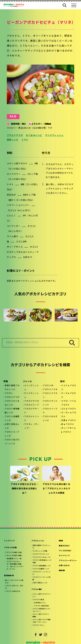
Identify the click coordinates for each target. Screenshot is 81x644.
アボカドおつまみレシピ (12, 403)
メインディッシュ (31, 388)
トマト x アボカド (69, 388)
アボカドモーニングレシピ (42, 573)
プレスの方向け (65, 551)
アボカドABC (37, 590)
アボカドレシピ (38, 541)
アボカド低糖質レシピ (12, 419)
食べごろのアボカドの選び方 (14, 582)
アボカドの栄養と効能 (13, 553)
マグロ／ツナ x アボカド (68, 403)
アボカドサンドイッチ (50, 403)
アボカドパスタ (50, 390)
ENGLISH (62, 571)
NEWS (61, 541)
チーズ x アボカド (69, 395)
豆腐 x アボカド (69, 421)
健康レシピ (13, 140)
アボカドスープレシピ (12, 434)
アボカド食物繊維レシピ (12, 411)
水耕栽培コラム (40, 603)
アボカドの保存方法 (13, 591)
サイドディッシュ (54, 136)
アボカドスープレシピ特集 (42, 579)
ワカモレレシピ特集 (40, 551)
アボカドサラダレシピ (41, 554)
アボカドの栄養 (10, 548)
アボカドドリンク (32, 419)
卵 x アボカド (68, 424)
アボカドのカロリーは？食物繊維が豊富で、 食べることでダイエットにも (15, 565)
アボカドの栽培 (38, 600)
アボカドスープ (31, 405)
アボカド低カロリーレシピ (12, 442)
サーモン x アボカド (69, 415)
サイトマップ (64, 556)
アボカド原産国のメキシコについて (42, 610)
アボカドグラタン (50, 395)
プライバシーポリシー (68, 561)
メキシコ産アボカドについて (42, 595)
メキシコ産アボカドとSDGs (41, 616)
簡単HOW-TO (9, 576)
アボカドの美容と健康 (13, 556)
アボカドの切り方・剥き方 (14, 587)
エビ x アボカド (69, 409)
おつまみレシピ (34, 136)
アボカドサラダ (15, 136)
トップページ (9, 541)
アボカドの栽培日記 (41, 606)
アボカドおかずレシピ (50, 419)
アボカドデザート (32, 411)
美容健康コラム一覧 (14, 559)
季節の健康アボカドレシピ (12, 388)
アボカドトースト (50, 411)
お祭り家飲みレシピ (12, 426)
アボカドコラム (38, 625)
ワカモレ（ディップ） (31, 426)
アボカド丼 (48, 386)
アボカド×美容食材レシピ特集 (42, 562)
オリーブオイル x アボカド (69, 430)
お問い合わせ (64, 566)
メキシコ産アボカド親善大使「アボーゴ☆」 (42, 621)
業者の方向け (64, 546)
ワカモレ (9, 393)
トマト (25, 140)
